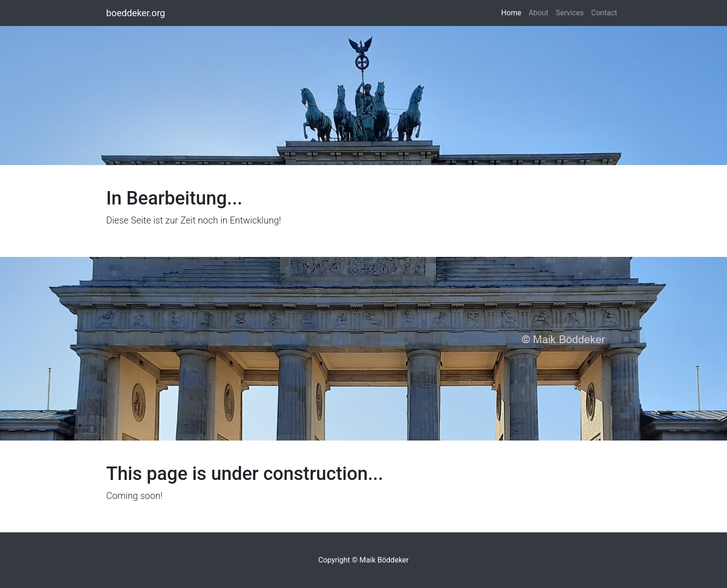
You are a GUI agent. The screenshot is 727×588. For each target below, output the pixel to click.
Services (570, 13)
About (539, 13)
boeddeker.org (136, 13)
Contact (604, 13)
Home (513, 12)
